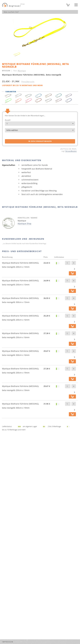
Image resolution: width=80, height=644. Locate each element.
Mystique (22, 71)
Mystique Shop (24, 223)
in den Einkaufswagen (40, 141)
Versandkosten (71, 151)
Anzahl (8, 120)
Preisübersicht (28, 82)
